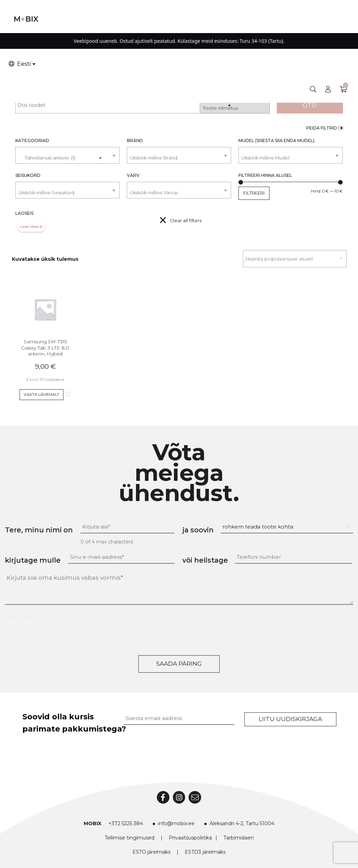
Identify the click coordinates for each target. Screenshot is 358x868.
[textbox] (179, 158)
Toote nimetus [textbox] (220, 108)
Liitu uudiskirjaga (290, 719)
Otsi (310, 105)
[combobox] (235, 105)
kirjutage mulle (33, 560)
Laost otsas (29, 226)
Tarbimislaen (239, 838)
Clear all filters (186, 220)
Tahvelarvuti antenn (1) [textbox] (60, 155)
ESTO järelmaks (151, 852)
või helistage (205, 560)
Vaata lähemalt (41, 394)
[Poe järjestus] (295, 259)
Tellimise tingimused (130, 838)
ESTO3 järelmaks (205, 852)
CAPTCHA (19, 623)
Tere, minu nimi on (39, 530)
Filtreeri (254, 193)
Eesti (19, 64)
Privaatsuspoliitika (190, 838)
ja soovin (198, 530)
